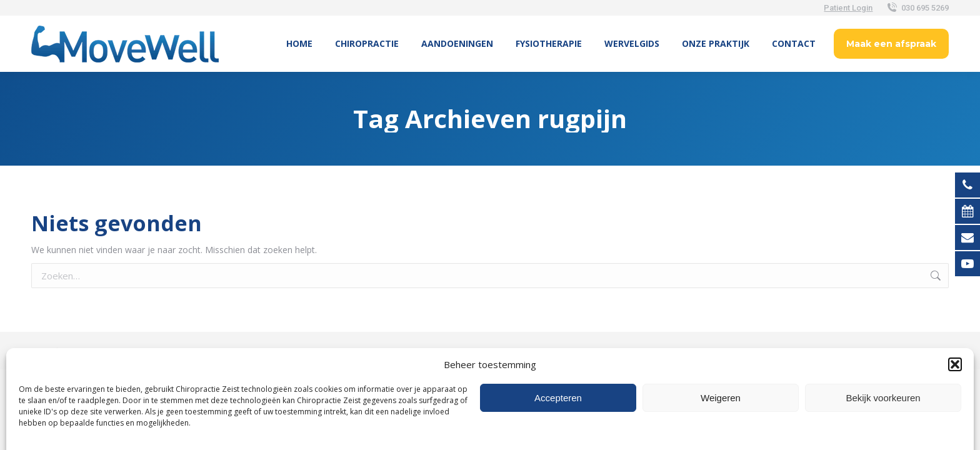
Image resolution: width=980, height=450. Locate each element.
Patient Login (848, 8)
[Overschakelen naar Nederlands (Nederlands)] (490, 382)
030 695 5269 (917, 8)
